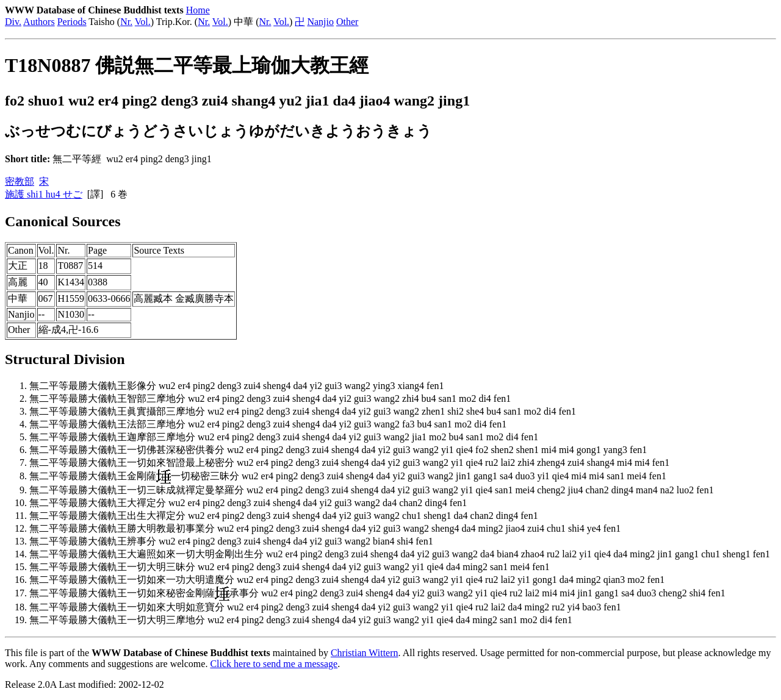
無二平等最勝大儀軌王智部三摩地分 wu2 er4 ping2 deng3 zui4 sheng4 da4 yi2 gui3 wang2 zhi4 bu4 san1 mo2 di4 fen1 (270, 398)
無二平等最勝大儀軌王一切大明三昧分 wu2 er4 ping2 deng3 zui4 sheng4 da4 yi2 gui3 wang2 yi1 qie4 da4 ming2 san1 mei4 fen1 (290, 567)
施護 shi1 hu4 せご (44, 194)
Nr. (126, 22)
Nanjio (320, 22)
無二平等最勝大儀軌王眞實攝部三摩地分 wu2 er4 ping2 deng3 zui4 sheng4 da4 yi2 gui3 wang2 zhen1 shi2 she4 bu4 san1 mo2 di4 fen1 (303, 411)
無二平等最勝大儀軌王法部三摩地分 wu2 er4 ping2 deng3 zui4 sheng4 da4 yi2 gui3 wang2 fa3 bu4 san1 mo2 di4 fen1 (268, 424)
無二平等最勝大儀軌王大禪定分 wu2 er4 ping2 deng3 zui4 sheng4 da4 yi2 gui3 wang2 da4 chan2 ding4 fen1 (248, 503)
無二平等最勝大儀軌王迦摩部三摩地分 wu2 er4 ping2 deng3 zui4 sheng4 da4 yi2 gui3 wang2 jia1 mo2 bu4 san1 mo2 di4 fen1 (284, 437)
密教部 (20, 181)
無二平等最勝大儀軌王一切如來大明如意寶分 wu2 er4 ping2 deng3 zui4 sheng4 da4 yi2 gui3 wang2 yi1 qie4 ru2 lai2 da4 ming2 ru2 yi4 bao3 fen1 (325, 607)
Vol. (143, 22)
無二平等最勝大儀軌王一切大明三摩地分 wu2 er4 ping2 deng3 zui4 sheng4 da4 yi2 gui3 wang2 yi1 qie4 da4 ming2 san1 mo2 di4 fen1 (301, 620)
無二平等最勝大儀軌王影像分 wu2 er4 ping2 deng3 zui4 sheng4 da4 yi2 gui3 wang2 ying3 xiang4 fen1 (236, 386)
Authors (39, 22)
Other (347, 22)
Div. (13, 22)
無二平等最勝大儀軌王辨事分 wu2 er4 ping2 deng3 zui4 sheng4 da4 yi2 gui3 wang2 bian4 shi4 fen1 (231, 541)
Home (198, 10)
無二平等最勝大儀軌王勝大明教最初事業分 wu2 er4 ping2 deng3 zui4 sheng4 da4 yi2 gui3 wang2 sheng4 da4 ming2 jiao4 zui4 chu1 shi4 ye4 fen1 (325, 528)
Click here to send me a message (274, 664)
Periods (72, 22)
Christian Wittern (365, 653)
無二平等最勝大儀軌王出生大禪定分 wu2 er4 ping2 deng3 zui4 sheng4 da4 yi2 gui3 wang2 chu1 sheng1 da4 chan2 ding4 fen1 (284, 516)
